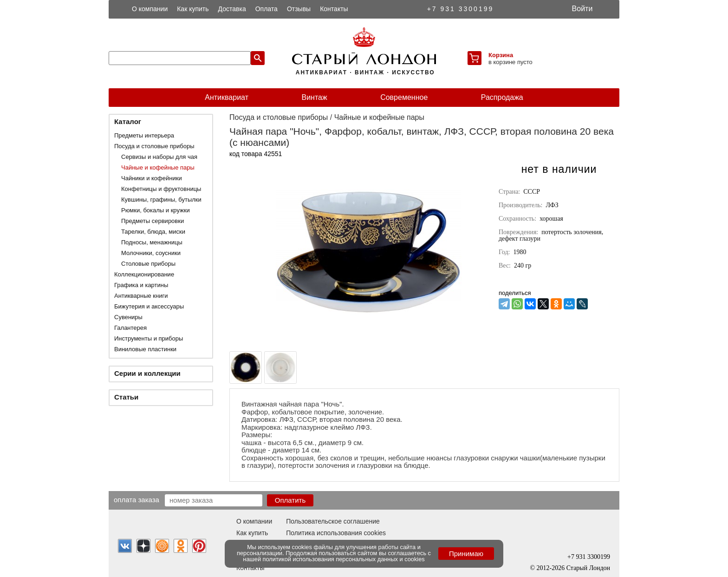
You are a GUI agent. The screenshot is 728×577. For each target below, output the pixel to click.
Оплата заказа (136, 499)
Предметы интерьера (144, 135)
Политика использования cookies (336, 533)
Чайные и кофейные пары (158, 167)
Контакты (334, 9)
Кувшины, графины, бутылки (161, 200)
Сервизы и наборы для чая (159, 157)
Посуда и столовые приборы (154, 146)
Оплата (266, 9)
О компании (150, 9)
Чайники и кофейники (152, 178)
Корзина (501, 55)
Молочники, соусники (151, 253)
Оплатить (290, 500)
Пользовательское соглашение (333, 521)
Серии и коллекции (147, 373)
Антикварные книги (141, 296)
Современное (404, 97)
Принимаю (466, 554)
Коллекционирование (144, 274)
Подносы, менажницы (152, 242)
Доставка (232, 9)
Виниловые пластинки (145, 349)
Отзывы (299, 9)
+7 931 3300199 (461, 9)
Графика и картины (141, 285)
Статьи (126, 397)
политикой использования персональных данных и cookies (344, 559)
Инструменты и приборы (149, 338)
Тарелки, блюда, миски (153, 232)
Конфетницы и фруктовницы (161, 189)
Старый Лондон (588, 568)
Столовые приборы (148, 264)
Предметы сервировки (153, 221)
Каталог (128, 121)
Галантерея (130, 328)
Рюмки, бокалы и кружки (156, 210)
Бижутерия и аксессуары (149, 306)
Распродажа (502, 97)
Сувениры (128, 317)
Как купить (193, 9)
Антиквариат (227, 97)
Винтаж (314, 97)
